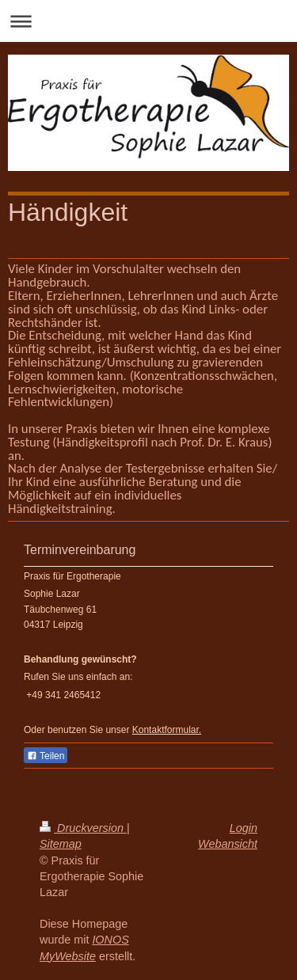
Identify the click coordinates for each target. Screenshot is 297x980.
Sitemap (61, 844)
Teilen (46, 756)
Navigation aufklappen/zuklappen (148, 21)
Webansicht (228, 844)
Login (244, 828)
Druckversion (83, 828)
